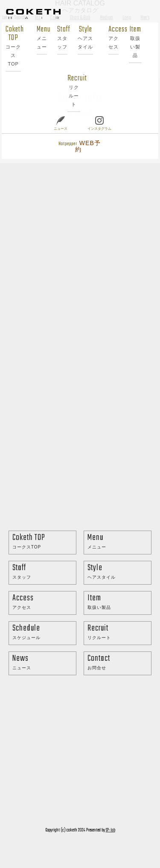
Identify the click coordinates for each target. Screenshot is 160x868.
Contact (119, 662)
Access (113, 37)
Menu (42, 37)
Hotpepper (80, 146)
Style (85, 37)
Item (135, 41)
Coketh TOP (13, 46)
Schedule (44, 632)
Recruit (74, 90)
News (44, 662)
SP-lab (111, 830)
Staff (62, 37)
